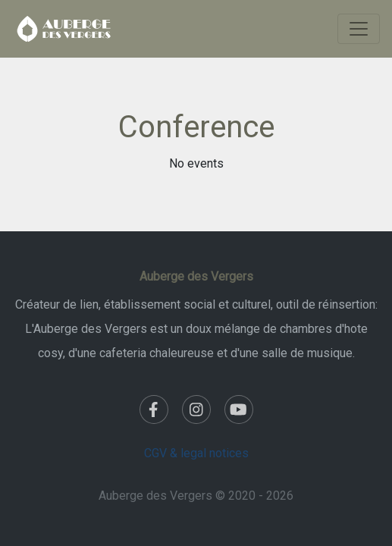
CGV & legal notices (196, 453)
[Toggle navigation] (359, 29)
